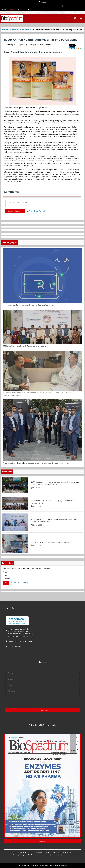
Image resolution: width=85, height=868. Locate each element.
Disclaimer (68, 855)
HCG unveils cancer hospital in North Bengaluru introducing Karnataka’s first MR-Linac (54, 520)
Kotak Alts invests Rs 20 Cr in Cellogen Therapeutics (50, 542)
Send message (42, 710)
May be (6, 579)
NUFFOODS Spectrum (62, 852)
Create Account (39, 211)
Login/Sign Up (12, 9)
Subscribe (4, 9)
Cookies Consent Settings (38, 855)
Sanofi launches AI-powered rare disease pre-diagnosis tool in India (29, 305)
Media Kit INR (47, 6)
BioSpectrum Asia (42, 852)
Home (5, 30)
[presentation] (22, 702)
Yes (5, 572)
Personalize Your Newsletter (71, 6)
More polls (27, 583)
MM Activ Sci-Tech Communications (42, 866)
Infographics (39, 6)
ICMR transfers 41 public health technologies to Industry (24, 346)
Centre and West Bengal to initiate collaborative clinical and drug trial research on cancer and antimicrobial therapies (39, 394)
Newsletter (30, 6)
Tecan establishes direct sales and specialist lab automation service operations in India (36, 463)
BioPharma (25, 30)
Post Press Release (57, 6)
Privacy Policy (19, 855)
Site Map (56, 855)
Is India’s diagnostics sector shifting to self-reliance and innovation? (27, 568)
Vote (6, 583)
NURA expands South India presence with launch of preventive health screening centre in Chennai (55, 483)
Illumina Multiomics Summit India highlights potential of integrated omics (52, 502)
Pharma (14, 30)
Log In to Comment (15, 211)
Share (72, 48)
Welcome (6, 6)
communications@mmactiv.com (20, 641)
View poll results (16, 583)
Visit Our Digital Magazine (21, 852)
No (5, 576)
